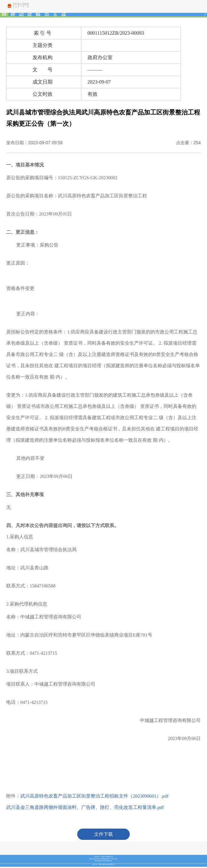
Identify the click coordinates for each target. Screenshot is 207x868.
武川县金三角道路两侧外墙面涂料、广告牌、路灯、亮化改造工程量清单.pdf (85, 807)
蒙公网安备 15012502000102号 (104, 861)
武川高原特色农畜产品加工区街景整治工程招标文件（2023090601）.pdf (94, 796)
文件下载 (103, 834)
